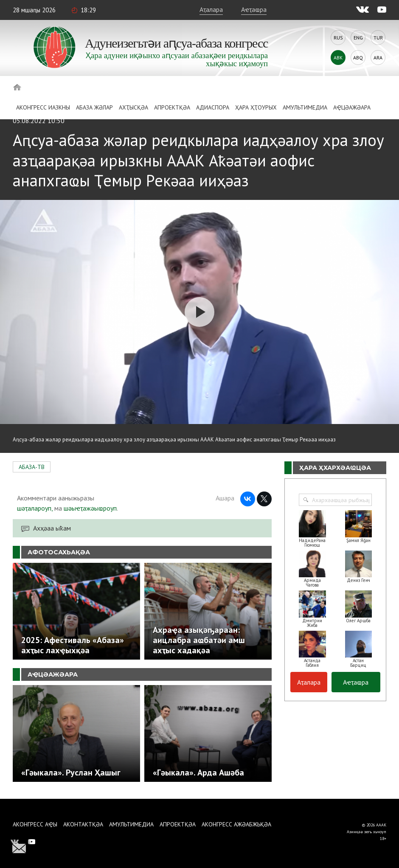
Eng (358, 38)
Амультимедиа (305, 107)
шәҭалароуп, (35, 508)
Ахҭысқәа (133, 107)
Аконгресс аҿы (35, 824)
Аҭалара (211, 9)
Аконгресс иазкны (43, 107)
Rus (338, 38)
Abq (358, 58)
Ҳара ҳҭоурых (256, 107)
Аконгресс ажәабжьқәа (236, 824)
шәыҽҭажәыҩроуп (90, 508)
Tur (378, 38)
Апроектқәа (172, 107)
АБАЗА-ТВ (32, 467)
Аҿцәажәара (352, 107)
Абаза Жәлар (94, 107)
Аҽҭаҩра (254, 9)
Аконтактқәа (83, 824)
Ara (378, 58)
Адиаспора (213, 107)
